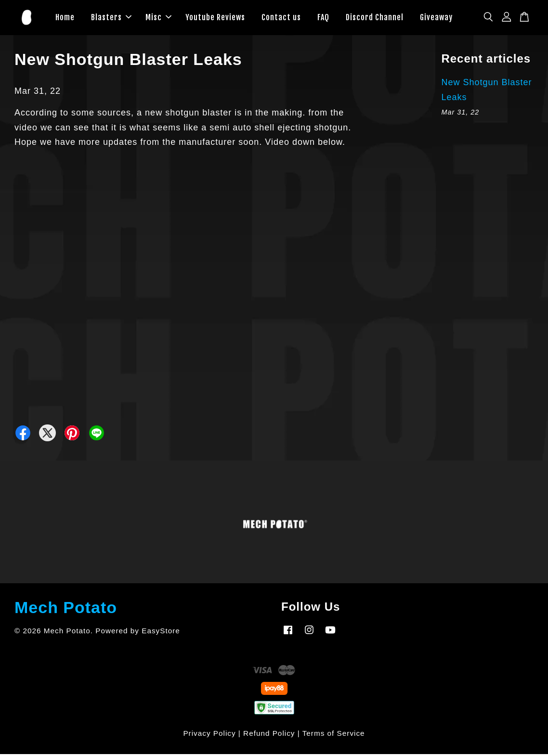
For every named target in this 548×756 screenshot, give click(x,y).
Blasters (111, 18)
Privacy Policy (209, 735)
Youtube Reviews (215, 18)
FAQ (323, 18)
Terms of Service (334, 735)
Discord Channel (375, 18)
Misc (158, 18)
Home (65, 18)
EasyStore (161, 633)
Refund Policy (269, 735)
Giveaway (436, 18)
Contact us (281, 18)
